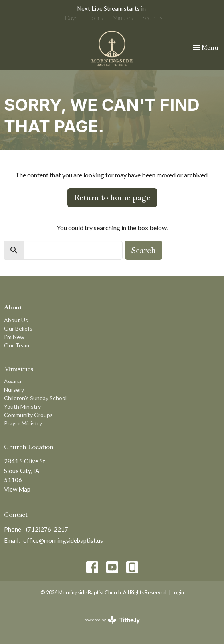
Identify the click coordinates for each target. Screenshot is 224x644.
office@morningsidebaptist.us (63, 540)
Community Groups (28, 415)
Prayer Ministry (23, 423)
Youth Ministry (22, 406)
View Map (17, 489)
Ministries (19, 369)
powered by (112, 620)
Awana (13, 381)
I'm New (14, 337)
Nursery (14, 390)
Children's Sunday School (35, 398)
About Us (16, 320)
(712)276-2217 (47, 529)
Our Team (17, 345)
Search (143, 250)
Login (178, 592)
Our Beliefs (18, 328)
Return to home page (112, 197)
